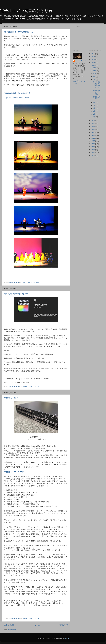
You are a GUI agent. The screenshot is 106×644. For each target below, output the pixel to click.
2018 (93, 129)
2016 (93, 135)
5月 (95, 105)
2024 (93, 60)
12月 (95, 68)
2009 (93, 156)
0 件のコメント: (34, 283)
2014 (93, 141)
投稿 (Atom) (12, 630)
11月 (95, 71)
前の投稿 (64, 625)
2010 (93, 153)
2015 (93, 138)
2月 (95, 114)
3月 (95, 111)
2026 (93, 54)
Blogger (67, 638)
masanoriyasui (80, 61)
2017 (93, 132)
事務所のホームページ (14, 472)
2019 (93, 126)
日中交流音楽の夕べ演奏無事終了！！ (21, 32)
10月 (95, 74)
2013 (93, 144)
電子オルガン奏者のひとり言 (26, 11)
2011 (93, 150)
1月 (95, 117)
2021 (93, 121)
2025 (93, 57)
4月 (95, 108)
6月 (95, 102)
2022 (93, 65)
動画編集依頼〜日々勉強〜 (16, 294)
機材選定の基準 (11, 398)
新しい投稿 (9, 625)
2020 (93, 123)
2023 (93, 62)
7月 (95, 80)
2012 (93, 147)
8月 (95, 77)
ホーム (37, 625)
